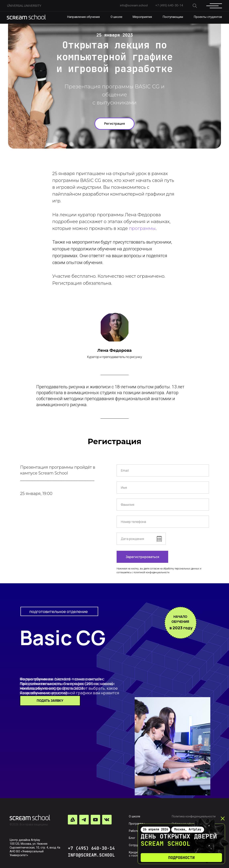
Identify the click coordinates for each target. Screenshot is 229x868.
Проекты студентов (208, 17)
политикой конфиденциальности (151, 572)
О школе (117, 17)
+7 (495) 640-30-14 (91, 848)
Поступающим (173, 17)
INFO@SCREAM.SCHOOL (91, 855)
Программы (137, 824)
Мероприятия (142, 17)
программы (142, 228)
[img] (26, 17)
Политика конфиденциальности (194, 816)
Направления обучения (83, 17)
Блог (132, 838)
